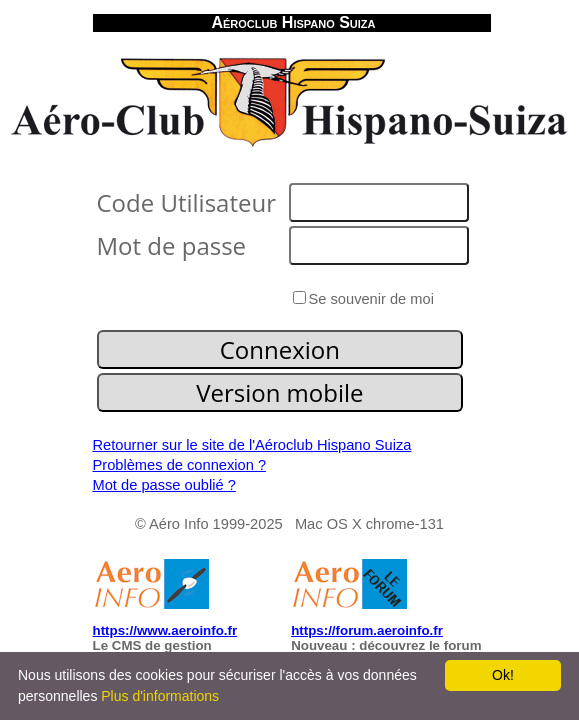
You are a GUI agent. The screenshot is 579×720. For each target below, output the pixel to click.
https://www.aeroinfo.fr (165, 630)
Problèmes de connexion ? (180, 465)
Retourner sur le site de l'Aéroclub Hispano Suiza (252, 445)
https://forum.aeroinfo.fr (367, 630)
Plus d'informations (160, 696)
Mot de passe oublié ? (164, 485)
